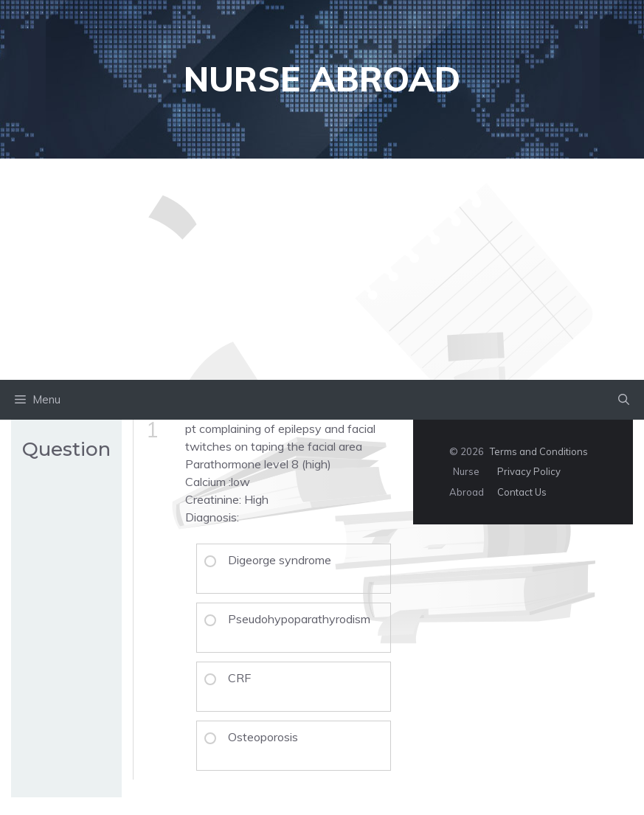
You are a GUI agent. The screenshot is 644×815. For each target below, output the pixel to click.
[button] (624, 400)
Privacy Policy (529, 471)
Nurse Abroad (322, 79)
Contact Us (522, 492)
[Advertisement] (322, 269)
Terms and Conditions (539, 451)
